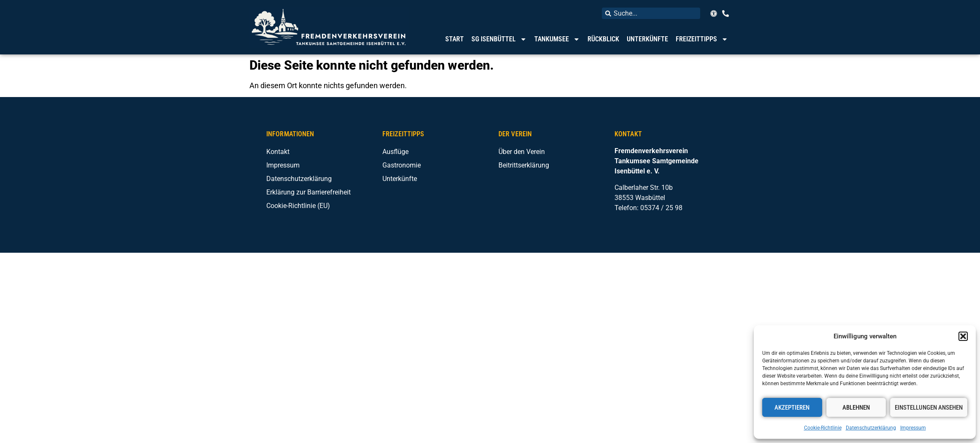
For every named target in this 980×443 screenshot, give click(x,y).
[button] (963, 336)
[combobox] (651, 13)
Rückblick (603, 39)
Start (455, 39)
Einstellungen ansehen (929, 408)
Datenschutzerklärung (871, 428)
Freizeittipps (702, 39)
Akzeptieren (792, 408)
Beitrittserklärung (524, 165)
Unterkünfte (647, 39)
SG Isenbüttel (499, 39)
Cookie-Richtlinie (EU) (298, 206)
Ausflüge (395, 152)
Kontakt (278, 152)
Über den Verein (522, 152)
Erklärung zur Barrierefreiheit (309, 192)
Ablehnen (856, 408)
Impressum (913, 428)
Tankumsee (557, 39)
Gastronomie (402, 165)
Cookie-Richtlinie (823, 428)
